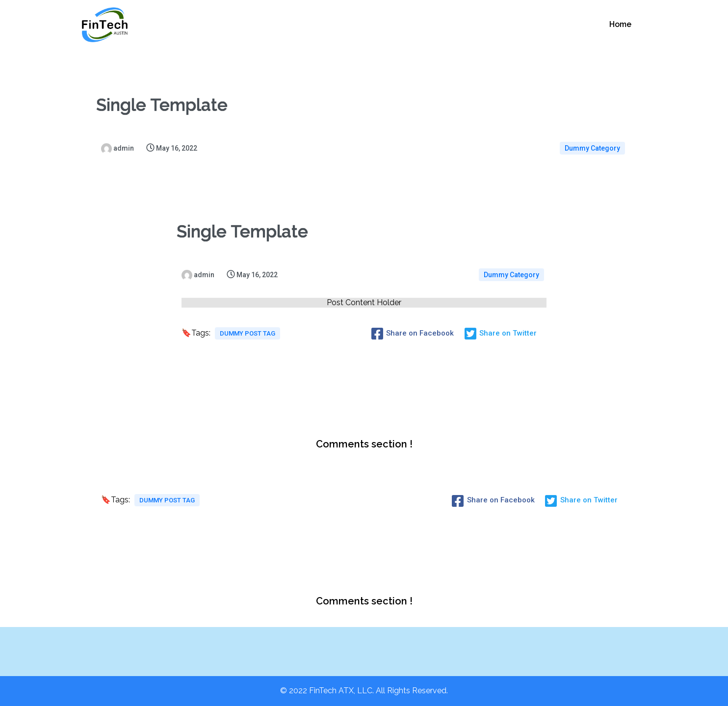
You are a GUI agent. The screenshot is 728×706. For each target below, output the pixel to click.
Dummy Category (592, 148)
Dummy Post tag (247, 333)
